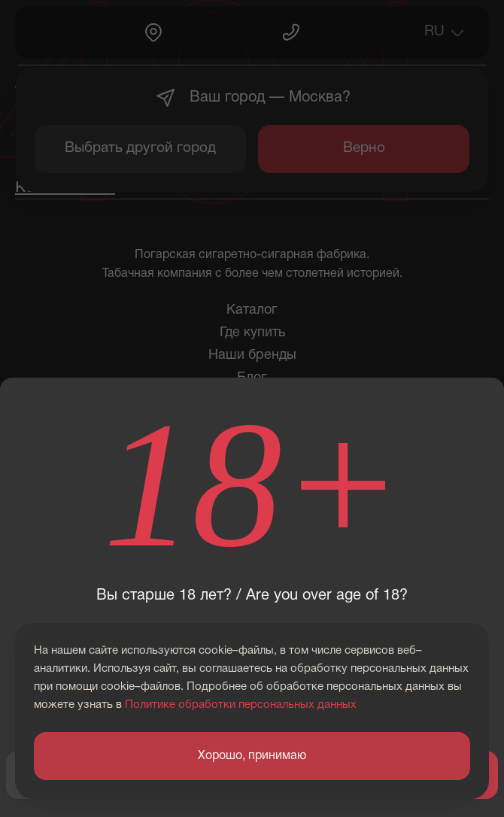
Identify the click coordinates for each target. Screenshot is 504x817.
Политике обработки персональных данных (241, 705)
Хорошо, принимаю (252, 756)
